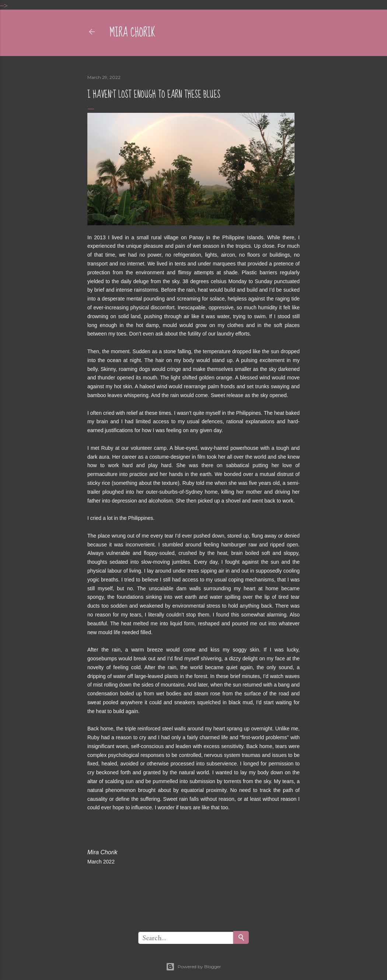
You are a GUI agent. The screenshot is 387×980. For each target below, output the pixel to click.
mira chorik (133, 33)
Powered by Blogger (193, 967)
